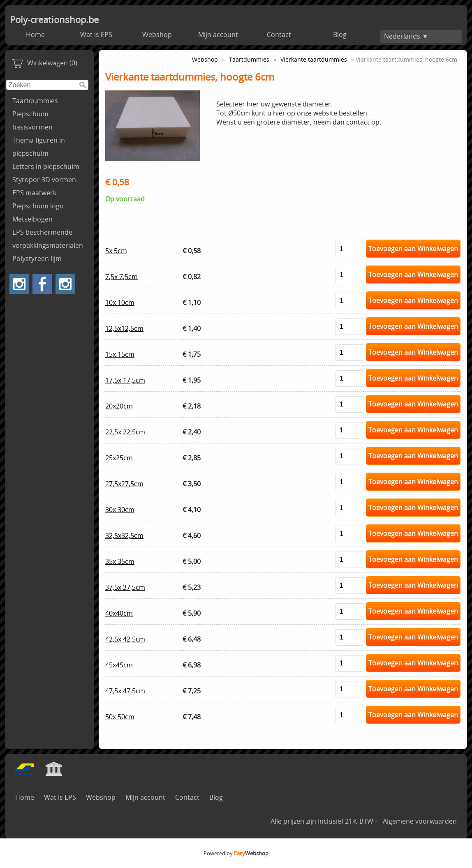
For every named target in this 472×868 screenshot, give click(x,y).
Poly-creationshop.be (54, 20)
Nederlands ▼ (406, 36)
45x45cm (119, 665)
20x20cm (119, 406)
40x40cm (119, 613)
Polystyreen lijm (37, 259)
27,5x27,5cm (124, 484)
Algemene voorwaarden (420, 821)
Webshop (157, 35)
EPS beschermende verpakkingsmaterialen (48, 239)
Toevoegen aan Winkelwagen (413, 249)
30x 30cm (120, 510)
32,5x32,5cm (124, 536)
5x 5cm (116, 251)
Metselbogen (32, 219)
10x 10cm (120, 302)
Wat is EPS (96, 35)
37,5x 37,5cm (125, 587)
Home (35, 35)
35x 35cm (120, 561)
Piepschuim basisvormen (32, 120)
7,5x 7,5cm (121, 277)
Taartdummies (35, 101)
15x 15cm (120, 354)
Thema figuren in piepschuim (39, 147)
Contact (279, 35)
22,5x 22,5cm (125, 432)
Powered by (236, 853)
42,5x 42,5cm (125, 639)
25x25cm (119, 458)
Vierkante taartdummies (314, 59)
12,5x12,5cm (124, 328)
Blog (340, 35)
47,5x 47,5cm (125, 691)
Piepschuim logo (38, 206)
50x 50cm (120, 717)
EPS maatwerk (34, 193)
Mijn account (218, 35)
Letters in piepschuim (46, 166)
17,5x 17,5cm (125, 380)
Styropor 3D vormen (44, 180)
